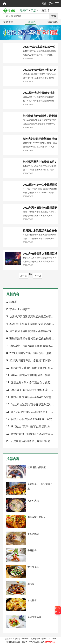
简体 (44, 4)
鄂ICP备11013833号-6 (47, 639)
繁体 (51, 4)
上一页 (23, 276)
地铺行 (24, 10)
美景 (33, 10)
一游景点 (31, 22)
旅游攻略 (53, 22)
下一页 (38, 276)
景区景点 (8, 22)
